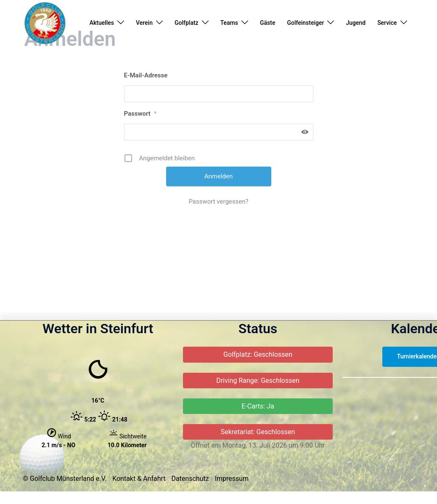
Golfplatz (187, 23)
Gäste (267, 23)
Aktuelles (102, 23)
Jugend (356, 23)
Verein (144, 23)
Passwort (140, 166)
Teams (229, 23)
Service (387, 23)
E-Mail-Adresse (146, 128)
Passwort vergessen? (218, 254)
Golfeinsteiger (305, 23)
